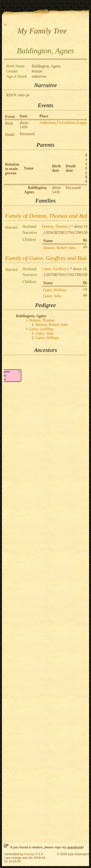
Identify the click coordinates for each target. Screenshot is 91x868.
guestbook (75, 847)
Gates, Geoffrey (54, 269)
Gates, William (55, 290)
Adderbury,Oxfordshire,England (64, 123)
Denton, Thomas (55, 226)
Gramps (30, 854)
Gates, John (52, 296)
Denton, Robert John (59, 248)
